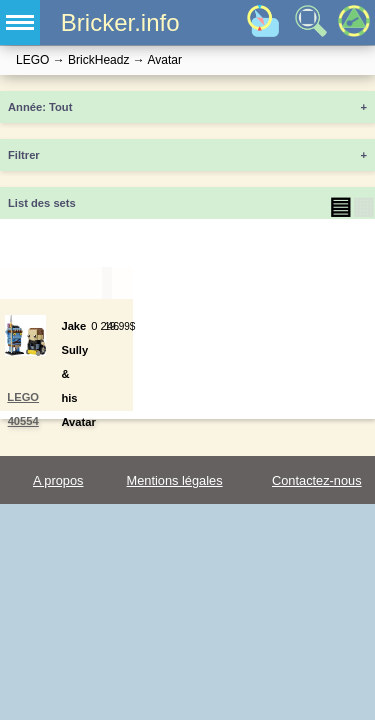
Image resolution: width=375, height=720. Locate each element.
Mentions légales (175, 480)
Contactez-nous (317, 480)
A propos (58, 480)
